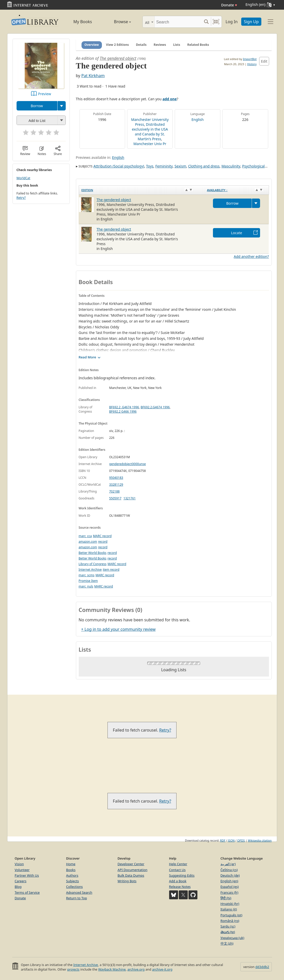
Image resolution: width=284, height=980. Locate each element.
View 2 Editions (117, 45)
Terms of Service (27, 892)
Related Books (198, 45)
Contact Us (177, 870)
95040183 (116, 478)
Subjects (73, 881)
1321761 (130, 498)
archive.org (136, 969)
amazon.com (88, 542)
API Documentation (133, 870)
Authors (72, 875)
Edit (264, 61)
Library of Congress (93, 564)
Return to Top (77, 898)
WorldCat (23, 178)
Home (71, 864)
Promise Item (88, 581)
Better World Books (93, 553)
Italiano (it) (229, 909)
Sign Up (251, 22)
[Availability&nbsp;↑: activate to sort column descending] (236, 190)
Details (141, 45)
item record (111, 570)
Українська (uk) (232, 938)
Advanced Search (79, 892)
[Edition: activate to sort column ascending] (141, 190)
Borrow (37, 106)
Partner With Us (27, 875)
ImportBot (250, 59)
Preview (45, 94)
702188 (114, 491)
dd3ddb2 (262, 967)
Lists (177, 45)
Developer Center (131, 864)
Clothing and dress (204, 166)
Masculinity (231, 166)
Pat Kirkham (93, 76)
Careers (21, 881)
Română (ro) (230, 921)
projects (73, 969)
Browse (117, 22)
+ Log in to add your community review (118, 629)
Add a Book (178, 881)
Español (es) (230, 887)
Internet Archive (90, 570)
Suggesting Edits (182, 875)
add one (170, 99)
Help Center (178, 864)
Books (71, 870)
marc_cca (85, 536)
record (103, 542)
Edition (87, 190)
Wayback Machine (112, 969)
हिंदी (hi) (226, 898)
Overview (92, 45)
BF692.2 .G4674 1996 (124, 407)
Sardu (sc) (228, 926)
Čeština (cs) (229, 870)
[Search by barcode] (216, 22)
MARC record (102, 536)
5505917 (115, 498)
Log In (232, 22)
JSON (231, 840)
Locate (236, 233)
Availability (217, 190)
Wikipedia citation (260, 840)
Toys (150, 166)
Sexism (180, 166)
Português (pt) (232, 915)
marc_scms (87, 575)
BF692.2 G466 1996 (123, 411)
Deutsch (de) (230, 875)
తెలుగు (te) (228, 932)
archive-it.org (162, 969)
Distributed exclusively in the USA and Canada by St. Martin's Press (150, 132)
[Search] (178, 22)
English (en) (229, 881)
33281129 (116, 485)
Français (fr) (229, 892)
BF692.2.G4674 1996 (155, 407)
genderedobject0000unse (128, 464)
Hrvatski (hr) (230, 904)
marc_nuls (86, 586)
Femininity (164, 166)
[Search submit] (206, 22)
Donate (229, 5)
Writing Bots (127, 881)
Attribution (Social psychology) (119, 166)
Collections (75, 887)
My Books (83, 22)
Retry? (21, 198)
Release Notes (180, 887)
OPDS (241, 840)
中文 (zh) (227, 943)
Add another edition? (251, 256)
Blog (18, 887)
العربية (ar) (228, 864)
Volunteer (22, 870)
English (198, 120)
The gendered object (118, 58)
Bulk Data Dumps (131, 875)
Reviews (160, 45)
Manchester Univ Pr (150, 144)
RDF (223, 840)
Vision (19, 864)
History (252, 64)
